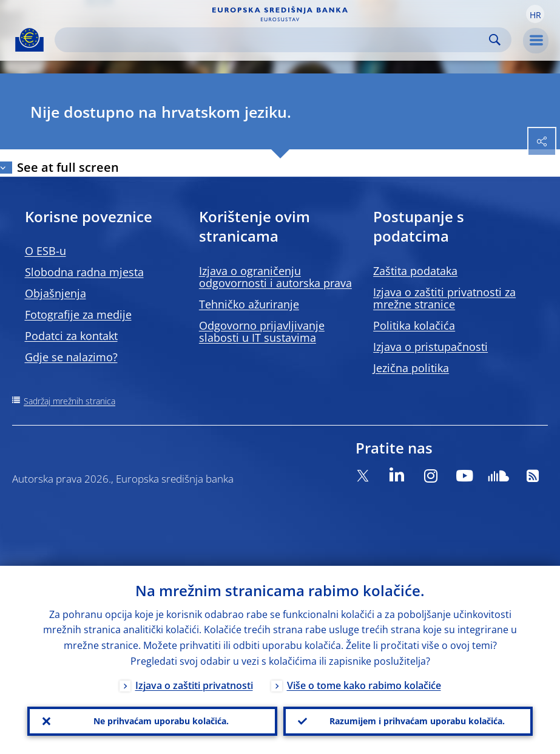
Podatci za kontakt (71, 336)
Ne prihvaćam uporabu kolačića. (161, 721)
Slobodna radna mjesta (84, 272)
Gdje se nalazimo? (71, 357)
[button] (535, 14)
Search (495, 40)
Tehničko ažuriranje (249, 304)
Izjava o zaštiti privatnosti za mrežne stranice (444, 298)
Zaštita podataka (415, 271)
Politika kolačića (414, 325)
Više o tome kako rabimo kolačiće (364, 685)
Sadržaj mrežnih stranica (69, 401)
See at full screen (68, 167)
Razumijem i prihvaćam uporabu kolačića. (417, 721)
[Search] (273, 40)
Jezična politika (411, 368)
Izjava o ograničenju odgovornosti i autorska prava (275, 277)
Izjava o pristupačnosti (430, 347)
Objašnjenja (56, 293)
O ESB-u (46, 251)
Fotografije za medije (78, 314)
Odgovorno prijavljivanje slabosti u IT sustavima (262, 331)
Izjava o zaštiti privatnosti (194, 685)
